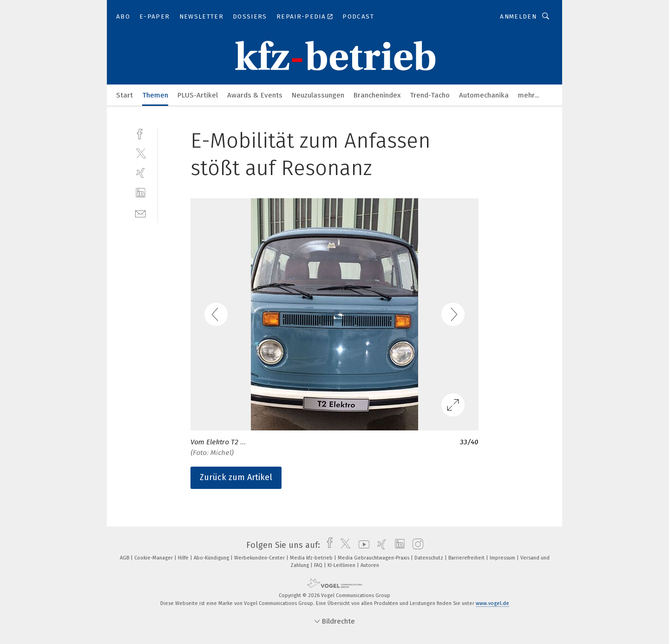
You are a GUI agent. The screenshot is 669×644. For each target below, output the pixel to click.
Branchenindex (377, 95)
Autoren (370, 565)
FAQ (319, 565)
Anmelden (518, 16)
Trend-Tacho (430, 95)
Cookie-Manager (154, 558)
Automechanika (484, 95)
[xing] (141, 173)
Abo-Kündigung (212, 558)
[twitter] (141, 153)
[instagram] (416, 545)
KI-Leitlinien (342, 565)
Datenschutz (430, 558)
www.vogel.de (492, 603)
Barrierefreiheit (467, 558)
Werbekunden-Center (260, 558)
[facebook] (141, 133)
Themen (155, 95)
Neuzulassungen (318, 95)
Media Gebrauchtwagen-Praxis (374, 558)
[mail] (141, 213)
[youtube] (362, 545)
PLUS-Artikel (198, 95)
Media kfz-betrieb (312, 558)
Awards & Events (255, 95)
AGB (125, 558)
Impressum (503, 558)
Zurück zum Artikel (236, 477)
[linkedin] (141, 193)
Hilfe (184, 558)
